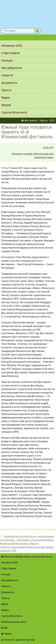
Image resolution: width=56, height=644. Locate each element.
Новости (7, 75)
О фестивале (11, 53)
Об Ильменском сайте (14, 622)
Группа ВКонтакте (14, 112)
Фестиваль (29, 121)
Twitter (6, 634)
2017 (52, 121)
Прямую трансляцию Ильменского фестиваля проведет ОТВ (27, 549)
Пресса (6, 90)
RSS (5, 628)
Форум (6, 105)
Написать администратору (18, 640)
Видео (6, 98)
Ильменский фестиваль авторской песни (28, 14)
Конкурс (7, 60)
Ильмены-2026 (12, 46)
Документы (9, 83)
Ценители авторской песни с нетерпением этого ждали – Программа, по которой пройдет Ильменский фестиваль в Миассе (27, 540)
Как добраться (12, 68)
